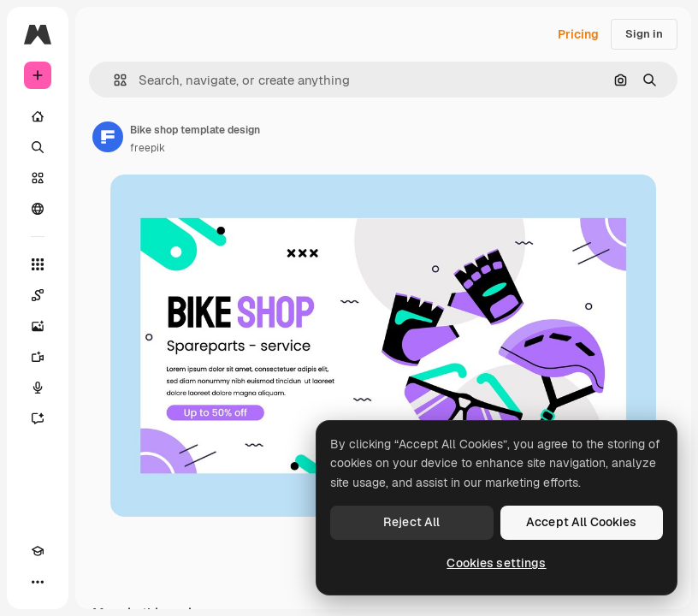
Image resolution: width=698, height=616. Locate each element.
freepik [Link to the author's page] (148, 148)
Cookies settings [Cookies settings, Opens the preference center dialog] (496, 563)
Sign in (644, 34)
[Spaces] (38, 295)
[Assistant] (38, 418)
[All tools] (38, 264)
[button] (113, 80)
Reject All (411, 522)
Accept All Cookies (582, 522)
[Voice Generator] (38, 388)
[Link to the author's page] (108, 137)
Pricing (578, 34)
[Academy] (38, 551)
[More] (38, 582)
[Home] (38, 116)
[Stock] (38, 178)
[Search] (38, 147)
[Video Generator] (38, 357)
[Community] (38, 209)
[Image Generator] (38, 326)
